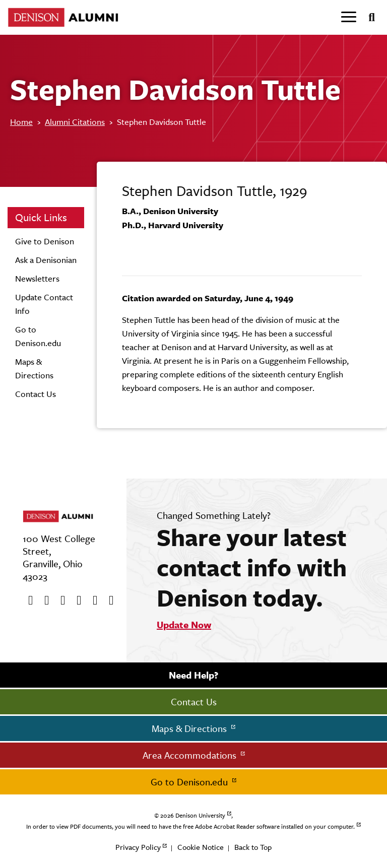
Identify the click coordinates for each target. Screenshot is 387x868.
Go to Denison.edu (190, 782)
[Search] (368, 18)
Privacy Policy (138, 847)
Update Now (184, 625)
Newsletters (37, 279)
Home (21, 122)
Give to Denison (45, 241)
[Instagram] (76, 600)
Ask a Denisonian (46, 260)
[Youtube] (59, 600)
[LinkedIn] (108, 600)
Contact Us (36, 394)
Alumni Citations (75, 122)
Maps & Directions (190, 728)
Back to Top (253, 847)
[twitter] (43, 600)
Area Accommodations (191, 755)
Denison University (200, 816)
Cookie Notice (201, 847)
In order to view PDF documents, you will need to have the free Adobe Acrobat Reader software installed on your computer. (190, 827)
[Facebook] (27, 600)
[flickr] (92, 600)
